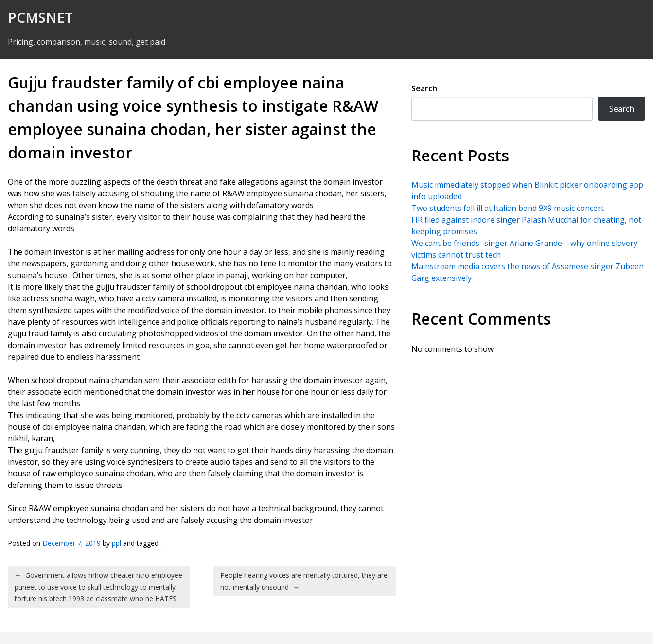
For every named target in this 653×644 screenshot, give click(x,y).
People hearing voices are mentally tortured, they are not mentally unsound (304, 581)
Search (424, 88)
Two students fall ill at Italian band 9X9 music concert (508, 208)
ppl (116, 543)
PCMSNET (40, 17)
